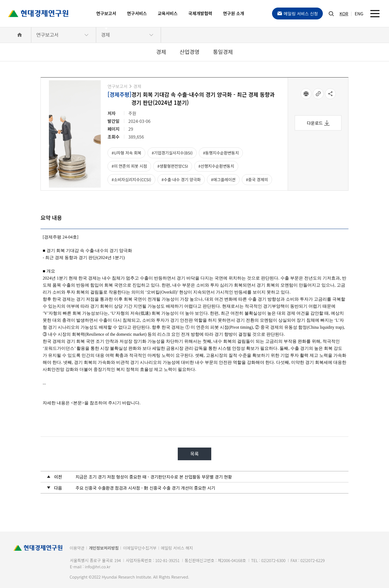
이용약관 (77, 548)
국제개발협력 (200, 13)
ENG (359, 14)
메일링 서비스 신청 (297, 14)
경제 (105, 35)
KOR (344, 14)
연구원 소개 (234, 13)
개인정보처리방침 (104, 548)
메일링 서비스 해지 (177, 548)
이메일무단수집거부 (140, 548)
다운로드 (318, 123)
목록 (194, 454)
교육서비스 (168, 13)
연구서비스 (137, 13)
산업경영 (190, 52)
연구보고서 (106, 13)
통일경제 (223, 52)
